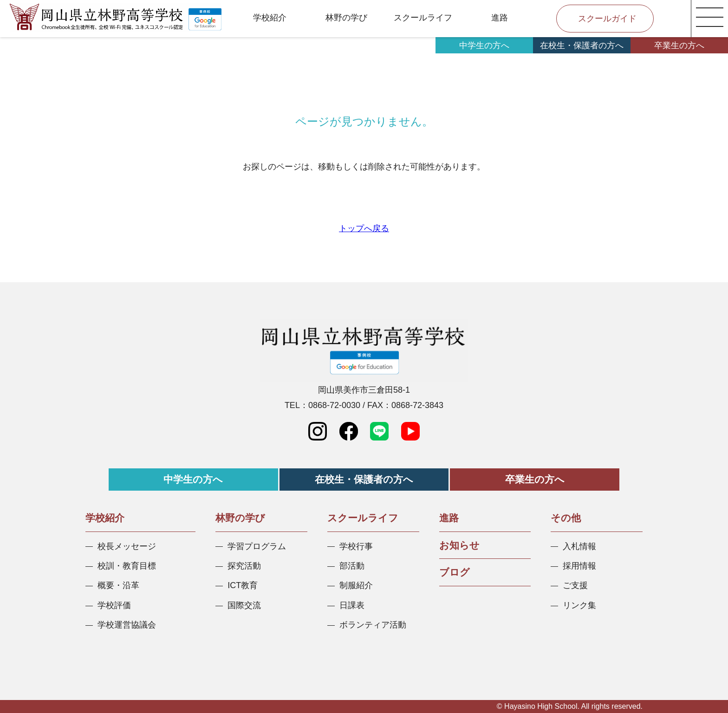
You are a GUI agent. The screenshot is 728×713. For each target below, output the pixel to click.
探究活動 (244, 566)
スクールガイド (607, 19)
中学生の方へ (484, 45)
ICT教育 (243, 585)
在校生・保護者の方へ (582, 45)
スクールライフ (423, 18)
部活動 (352, 566)
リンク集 (579, 605)
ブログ (455, 572)
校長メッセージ (127, 546)
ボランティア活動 (373, 625)
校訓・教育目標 (127, 566)
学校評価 (114, 605)
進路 (500, 18)
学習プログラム (257, 546)
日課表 (352, 605)
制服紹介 (356, 585)
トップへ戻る (364, 228)
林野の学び (346, 18)
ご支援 (575, 585)
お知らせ (459, 545)
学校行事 (356, 546)
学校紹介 (270, 18)
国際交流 (244, 605)
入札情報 (579, 546)
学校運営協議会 (127, 625)
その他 (566, 518)
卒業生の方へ (679, 45)
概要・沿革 (118, 585)
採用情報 (579, 566)
